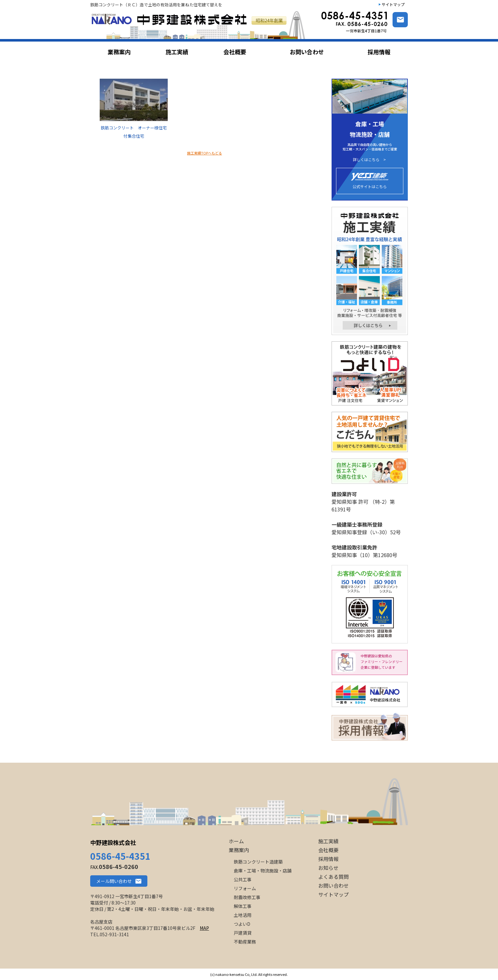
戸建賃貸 (243, 933)
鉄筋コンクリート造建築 (258, 862)
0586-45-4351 (120, 856)
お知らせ (328, 868)
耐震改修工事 (247, 897)
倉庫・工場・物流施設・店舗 (263, 871)
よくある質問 (333, 877)
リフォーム (245, 888)
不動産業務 (245, 942)
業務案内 (239, 850)
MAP (204, 928)
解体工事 (243, 906)
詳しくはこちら (366, 160)
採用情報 (328, 859)
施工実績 (328, 841)
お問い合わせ (333, 885)
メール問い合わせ (114, 881)
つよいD (242, 924)
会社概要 (328, 850)
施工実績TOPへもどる (205, 153)
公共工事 (243, 879)
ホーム (236, 841)
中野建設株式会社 (113, 842)
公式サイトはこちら (370, 181)
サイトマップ (393, 4)
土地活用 (243, 915)
